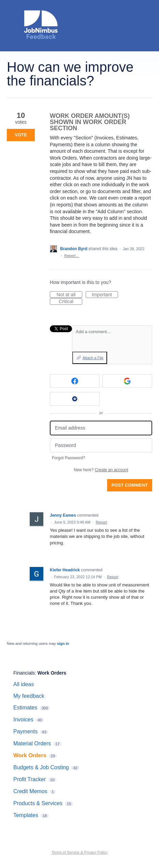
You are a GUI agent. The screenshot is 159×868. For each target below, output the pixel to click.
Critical (70, 302)
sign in (63, 643)
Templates (26, 815)
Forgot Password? (68, 458)
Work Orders (52, 673)
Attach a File (93, 358)
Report (102, 522)
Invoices (23, 720)
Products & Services (38, 803)
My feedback (29, 696)
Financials (24, 673)
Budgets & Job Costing (41, 767)
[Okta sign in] (75, 399)
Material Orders (32, 743)
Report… (72, 256)
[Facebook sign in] (75, 381)
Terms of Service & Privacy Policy (79, 852)
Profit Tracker (30, 779)
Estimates (25, 708)
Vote (21, 135)
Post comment (130, 485)
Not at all (69, 295)
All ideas (24, 684)
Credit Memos (30, 791)
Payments (25, 731)
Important (105, 295)
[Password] (101, 445)
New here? (101, 470)
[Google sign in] (127, 381)
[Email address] (101, 428)
